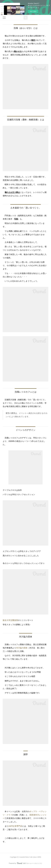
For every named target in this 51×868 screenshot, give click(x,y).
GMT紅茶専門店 (15, 826)
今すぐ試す (33, 11)
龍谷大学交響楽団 (10, 620)
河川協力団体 (22, 648)
